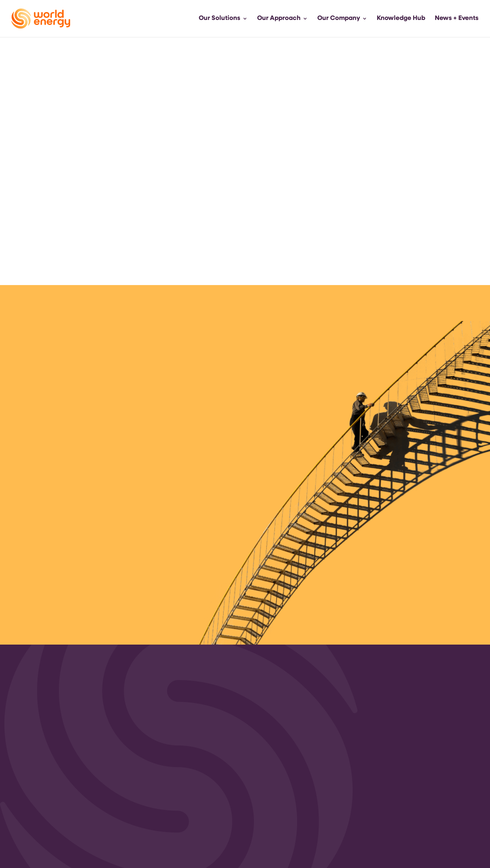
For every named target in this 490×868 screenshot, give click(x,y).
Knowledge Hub (401, 19)
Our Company (339, 19)
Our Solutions (220, 19)
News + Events (457, 19)
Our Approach (279, 19)
